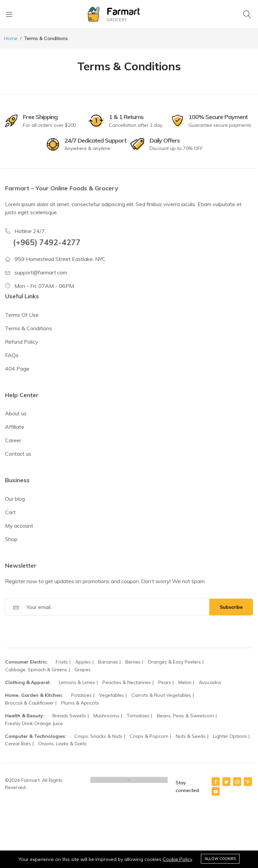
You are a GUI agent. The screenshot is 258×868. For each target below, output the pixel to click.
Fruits (62, 662)
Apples (83, 662)
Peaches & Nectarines (127, 682)
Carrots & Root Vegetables (161, 695)
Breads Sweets (69, 716)
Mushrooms (106, 716)
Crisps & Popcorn (149, 736)
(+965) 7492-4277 (47, 242)
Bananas (108, 662)
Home (11, 38)
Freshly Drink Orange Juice (34, 723)
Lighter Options (230, 736)
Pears (165, 682)
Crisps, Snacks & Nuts (98, 736)
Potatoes (81, 695)
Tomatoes (138, 716)
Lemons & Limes (77, 682)
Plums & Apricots (80, 703)
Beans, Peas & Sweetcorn (185, 716)
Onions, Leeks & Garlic (63, 744)
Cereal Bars (18, 744)
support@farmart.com (41, 272)
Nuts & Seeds (191, 736)
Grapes (83, 670)
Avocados (210, 682)
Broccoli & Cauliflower (29, 703)
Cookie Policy (177, 859)
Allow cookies (220, 859)
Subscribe (231, 607)
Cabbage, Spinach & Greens (36, 670)
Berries (133, 662)
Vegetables (112, 695)
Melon (185, 682)
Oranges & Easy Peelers (174, 662)
